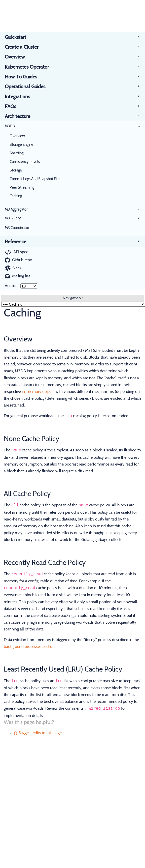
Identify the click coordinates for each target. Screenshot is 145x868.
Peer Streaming (22, 187)
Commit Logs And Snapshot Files (35, 179)
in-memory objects (38, 392)
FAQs (13, 107)
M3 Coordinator (17, 228)
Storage (16, 170)
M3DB (10, 126)
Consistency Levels (25, 162)
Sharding (16, 153)
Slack (17, 268)
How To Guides (23, 77)
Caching (16, 196)
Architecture (20, 117)
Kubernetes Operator (29, 67)
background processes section (29, 647)
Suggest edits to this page (38, 733)
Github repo (22, 260)
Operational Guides (27, 87)
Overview (17, 57)
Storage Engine (21, 145)
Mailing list (21, 276)
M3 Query (13, 218)
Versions (12, 286)
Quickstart (18, 37)
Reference (18, 242)
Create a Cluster (24, 47)
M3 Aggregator (16, 209)
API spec (21, 252)
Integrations (20, 97)
